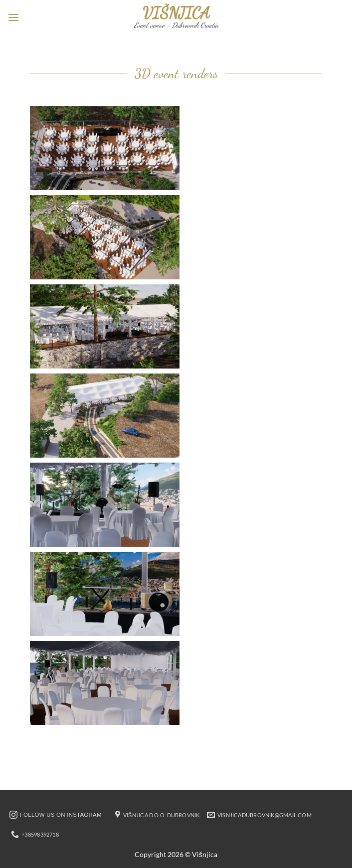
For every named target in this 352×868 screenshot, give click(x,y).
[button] (13, 17)
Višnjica (176, 13)
